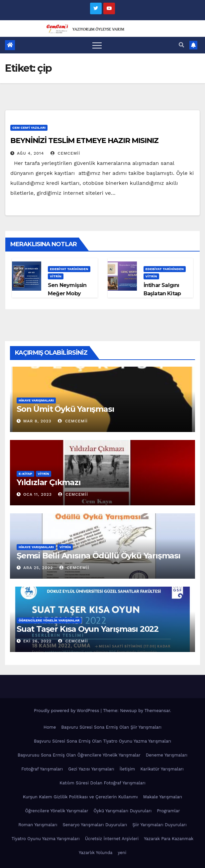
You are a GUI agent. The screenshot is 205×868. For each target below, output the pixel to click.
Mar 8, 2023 (37, 421)
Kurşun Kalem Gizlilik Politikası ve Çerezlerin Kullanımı (80, 797)
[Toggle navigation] (97, 45)
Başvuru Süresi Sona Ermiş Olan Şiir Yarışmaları (111, 727)
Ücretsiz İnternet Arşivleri (112, 839)
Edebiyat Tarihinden (69, 269)
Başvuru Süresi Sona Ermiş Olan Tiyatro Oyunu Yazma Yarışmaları (102, 741)
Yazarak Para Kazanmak (169, 839)
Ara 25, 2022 (38, 568)
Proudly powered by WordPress (67, 711)
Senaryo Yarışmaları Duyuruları (95, 825)
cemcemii (65, 153)
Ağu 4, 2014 (30, 153)
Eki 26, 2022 (37, 641)
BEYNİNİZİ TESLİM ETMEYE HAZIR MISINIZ (84, 141)
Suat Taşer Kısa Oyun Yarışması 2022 (88, 629)
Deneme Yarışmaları (167, 755)
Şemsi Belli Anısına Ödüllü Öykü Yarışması (99, 556)
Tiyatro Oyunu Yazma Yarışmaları (46, 839)
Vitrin (56, 276)
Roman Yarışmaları (38, 825)
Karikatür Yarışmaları (162, 769)
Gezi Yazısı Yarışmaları (91, 769)
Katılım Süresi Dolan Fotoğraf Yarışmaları (102, 783)
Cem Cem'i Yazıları (29, 128)
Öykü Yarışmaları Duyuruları (122, 811)
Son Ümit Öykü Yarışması (65, 409)
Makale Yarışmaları (163, 797)
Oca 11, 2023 (38, 494)
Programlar (168, 811)
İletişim (127, 769)
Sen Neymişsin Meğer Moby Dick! (67, 293)
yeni (122, 853)
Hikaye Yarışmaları (36, 400)
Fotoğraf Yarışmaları (42, 769)
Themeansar (157, 711)
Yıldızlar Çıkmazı (49, 482)
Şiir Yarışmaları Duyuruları (159, 825)
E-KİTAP (25, 474)
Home (50, 727)
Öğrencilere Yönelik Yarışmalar (49, 620)
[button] (181, 45)
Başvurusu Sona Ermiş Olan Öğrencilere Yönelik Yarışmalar (79, 755)
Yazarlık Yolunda (96, 853)
